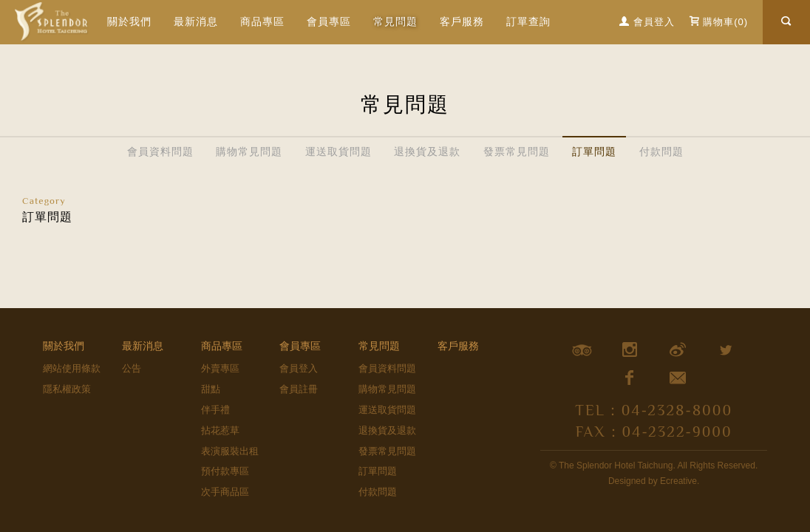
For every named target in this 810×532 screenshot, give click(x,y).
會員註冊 (299, 389)
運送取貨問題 (338, 151)
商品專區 (262, 21)
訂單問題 (594, 151)
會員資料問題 (160, 151)
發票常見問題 (517, 151)
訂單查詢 (528, 21)
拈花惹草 (220, 430)
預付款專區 (225, 471)
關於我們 (129, 21)
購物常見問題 (249, 151)
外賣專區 (220, 368)
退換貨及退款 (427, 151)
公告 (132, 368)
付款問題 (661, 151)
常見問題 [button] (395, 21)
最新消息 (196, 21)
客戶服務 (462, 21)
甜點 (211, 389)
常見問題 (379, 346)
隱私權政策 (67, 389)
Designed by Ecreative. (654, 481)
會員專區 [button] (329, 21)
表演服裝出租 (230, 451)
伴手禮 (215, 410)
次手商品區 (225, 492)
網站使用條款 (72, 368)
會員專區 (300, 346)
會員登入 (299, 368)
